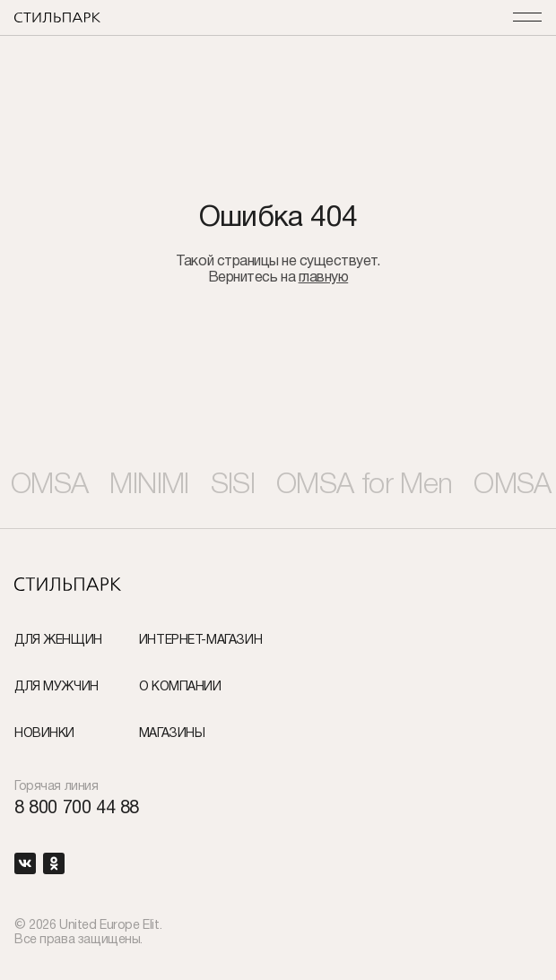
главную (324, 278)
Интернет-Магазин (200, 641)
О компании (180, 687)
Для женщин (58, 641)
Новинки (44, 734)
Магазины (172, 734)
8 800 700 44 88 (77, 809)
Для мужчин (56, 687)
